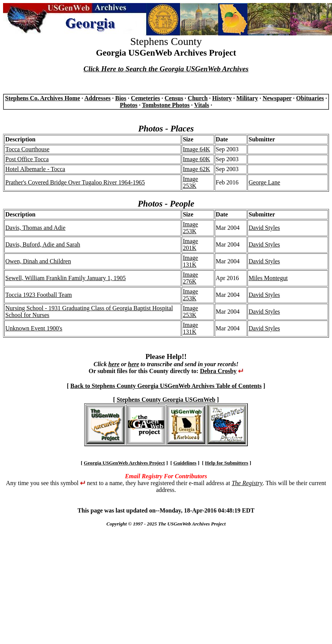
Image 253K (190, 182)
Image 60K (196, 159)
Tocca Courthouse (27, 149)
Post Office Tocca (27, 159)
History (222, 98)
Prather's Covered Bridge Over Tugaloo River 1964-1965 (75, 182)
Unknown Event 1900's (34, 328)
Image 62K (196, 169)
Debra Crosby (218, 371)
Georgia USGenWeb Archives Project (124, 463)
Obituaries (310, 98)
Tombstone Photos (166, 105)
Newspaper (277, 98)
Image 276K (190, 278)
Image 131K (190, 261)
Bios (121, 98)
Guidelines (185, 463)
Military (247, 98)
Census (174, 98)
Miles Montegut (268, 278)
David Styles (264, 228)
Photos (129, 105)
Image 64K (196, 149)
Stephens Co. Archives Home (42, 98)
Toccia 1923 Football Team (39, 295)
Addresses (97, 98)
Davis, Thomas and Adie (35, 228)
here (114, 364)
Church (198, 98)
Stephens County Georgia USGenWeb (166, 400)
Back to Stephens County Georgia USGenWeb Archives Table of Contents (166, 386)
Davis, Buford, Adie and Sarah (43, 244)
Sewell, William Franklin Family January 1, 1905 (65, 278)
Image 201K (190, 244)
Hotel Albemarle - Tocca (35, 169)
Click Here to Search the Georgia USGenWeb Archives (166, 69)
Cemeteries (145, 98)
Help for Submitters (227, 463)
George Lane (264, 182)
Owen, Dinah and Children (38, 261)
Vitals (202, 105)
